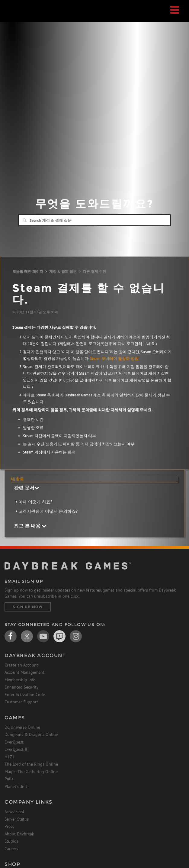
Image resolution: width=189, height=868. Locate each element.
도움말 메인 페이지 (28, 271)
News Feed (14, 812)
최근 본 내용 (30, 526)
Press (9, 826)
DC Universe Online (22, 727)
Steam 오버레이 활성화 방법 (114, 358)
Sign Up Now (28, 607)
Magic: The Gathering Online (31, 772)
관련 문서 (27, 488)
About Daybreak (19, 834)
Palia (9, 779)
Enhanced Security (22, 687)
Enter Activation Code (25, 695)
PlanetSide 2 (16, 786)
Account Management (24, 672)
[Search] (94, 220)
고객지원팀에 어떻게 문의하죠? (48, 511)
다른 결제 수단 (94, 271)
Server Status (17, 819)
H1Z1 (10, 757)
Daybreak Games (20, 17)
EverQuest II (16, 749)
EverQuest (14, 742)
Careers (11, 849)
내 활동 (18, 479)
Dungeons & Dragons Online (31, 734)
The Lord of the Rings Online (31, 764)
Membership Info (20, 680)
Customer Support (21, 702)
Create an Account (21, 665)
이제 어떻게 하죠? (35, 502)
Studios (11, 841)
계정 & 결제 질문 (63, 271)
